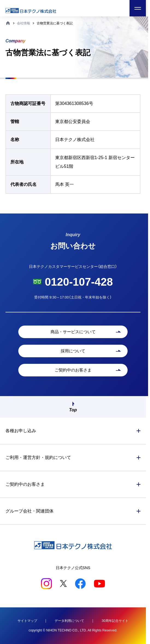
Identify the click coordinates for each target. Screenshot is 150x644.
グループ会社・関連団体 (30, 511)
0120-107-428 (79, 282)
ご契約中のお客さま (25, 484)
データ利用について (69, 621)
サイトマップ (27, 621)
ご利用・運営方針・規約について (38, 457)
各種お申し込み (21, 431)
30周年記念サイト (115, 621)
